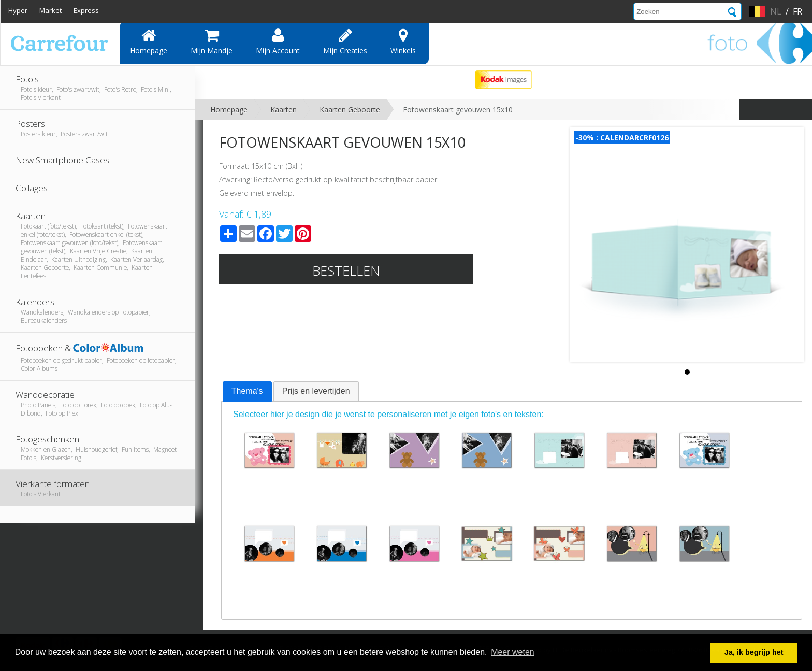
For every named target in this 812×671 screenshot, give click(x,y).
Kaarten (284, 110)
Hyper (18, 10)
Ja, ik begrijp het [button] (754, 652)
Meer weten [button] (513, 652)
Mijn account (278, 41)
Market (50, 10)
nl (776, 11)
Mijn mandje (212, 41)
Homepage (149, 41)
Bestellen (346, 270)
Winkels (403, 41)
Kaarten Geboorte (350, 110)
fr (798, 11)
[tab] (247, 392)
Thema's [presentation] (247, 391)
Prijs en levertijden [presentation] (316, 391)
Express (86, 10)
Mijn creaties (345, 41)
